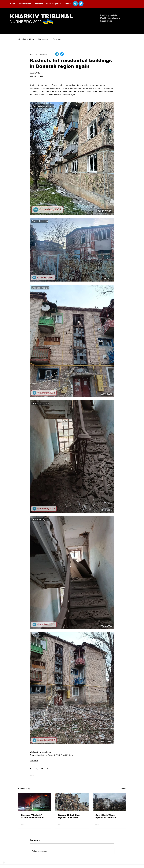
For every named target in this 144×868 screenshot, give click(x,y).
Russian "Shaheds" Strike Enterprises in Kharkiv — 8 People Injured (33, 816)
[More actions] (113, 54)
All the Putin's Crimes (26, 39)
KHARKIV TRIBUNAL (41, 16)
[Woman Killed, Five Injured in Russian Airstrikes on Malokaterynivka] (72, 802)
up (4, 863)
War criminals (43, 39)
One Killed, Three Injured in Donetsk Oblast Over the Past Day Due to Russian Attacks (107, 816)
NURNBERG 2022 (26, 22)
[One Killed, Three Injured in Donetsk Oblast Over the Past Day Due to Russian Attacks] (109, 802)
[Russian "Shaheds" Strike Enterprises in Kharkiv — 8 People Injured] (35, 802)
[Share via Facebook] (31, 769)
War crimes (57, 39)
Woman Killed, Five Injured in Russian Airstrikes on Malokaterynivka (69, 816)
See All (123, 788)
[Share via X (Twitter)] (36, 769)
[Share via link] (48, 769)
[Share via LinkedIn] (42, 769)
